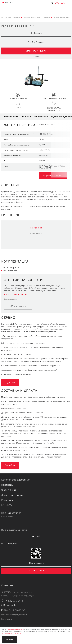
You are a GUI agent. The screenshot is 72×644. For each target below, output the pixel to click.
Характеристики (11, 116)
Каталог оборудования (16, 480)
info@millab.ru (13, 605)
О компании (9, 490)
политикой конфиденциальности (11, 634)
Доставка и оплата (13, 495)
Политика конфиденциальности (14, 615)
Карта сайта (6, 619)
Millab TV (7, 505)
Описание (27, 116)
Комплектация (41, 116)
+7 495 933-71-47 (16, 294)
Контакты (7, 500)
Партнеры (7, 485)
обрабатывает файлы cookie (16, 629)
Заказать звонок (10, 299)
